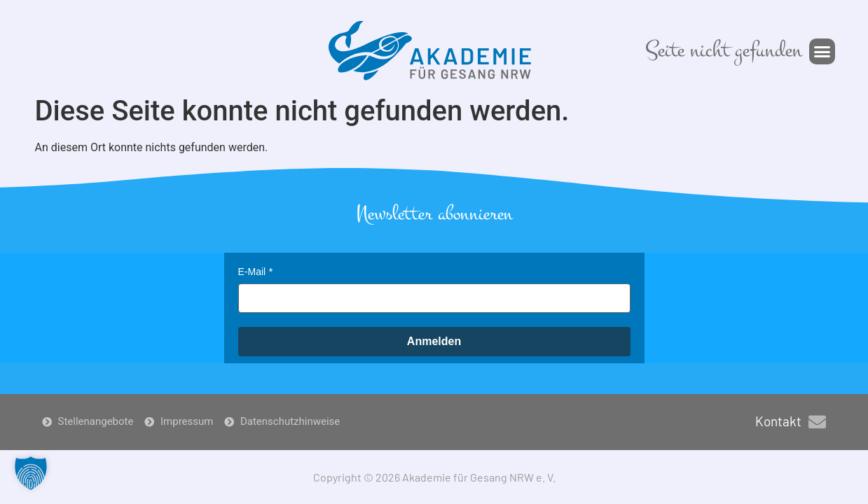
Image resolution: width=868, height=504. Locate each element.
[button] (822, 52)
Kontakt (778, 421)
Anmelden (434, 341)
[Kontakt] (817, 422)
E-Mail (252, 272)
